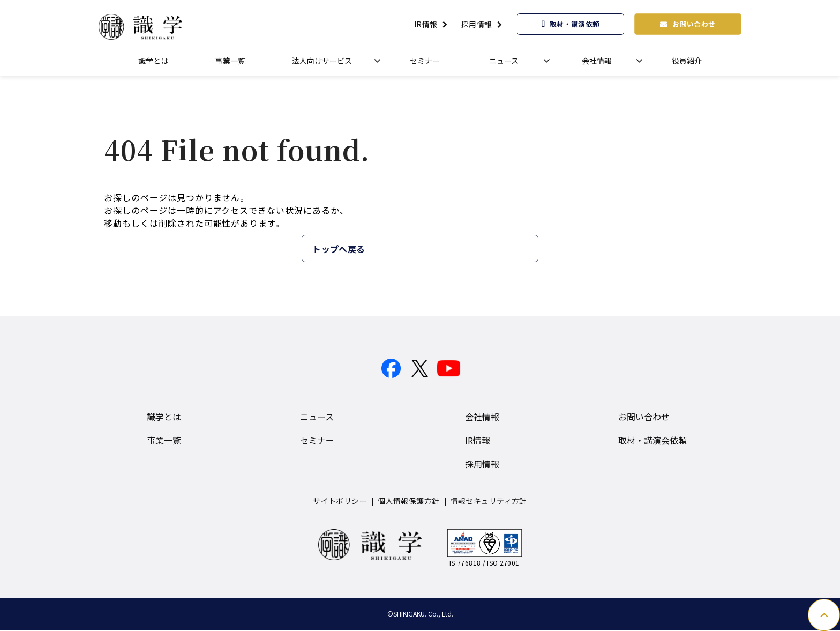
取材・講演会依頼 (652, 441)
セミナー (425, 61)
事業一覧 (230, 61)
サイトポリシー (340, 501)
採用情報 (477, 24)
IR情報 (426, 24)
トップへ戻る (383, 249)
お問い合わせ (695, 24)
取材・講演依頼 (575, 24)
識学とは (153, 61)
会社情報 (597, 61)
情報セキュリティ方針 (489, 501)
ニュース (504, 61)
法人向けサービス (322, 61)
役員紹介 (687, 61)
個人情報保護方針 (408, 501)
